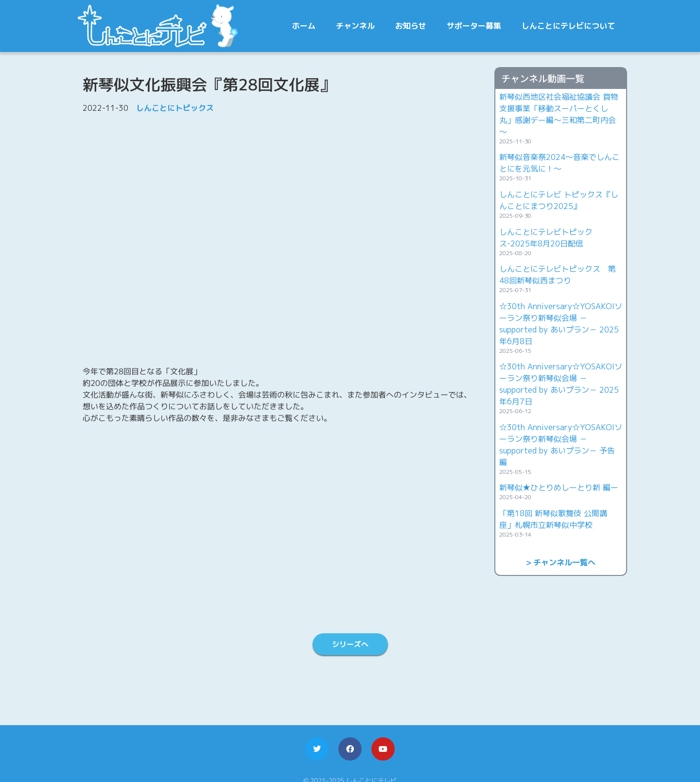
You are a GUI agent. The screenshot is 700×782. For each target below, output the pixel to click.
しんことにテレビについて (568, 26)
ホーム (304, 26)
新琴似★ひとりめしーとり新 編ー (559, 487)
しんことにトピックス (175, 108)
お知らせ (411, 26)
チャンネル (355, 26)
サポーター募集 (474, 26)
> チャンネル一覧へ (561, 562)
